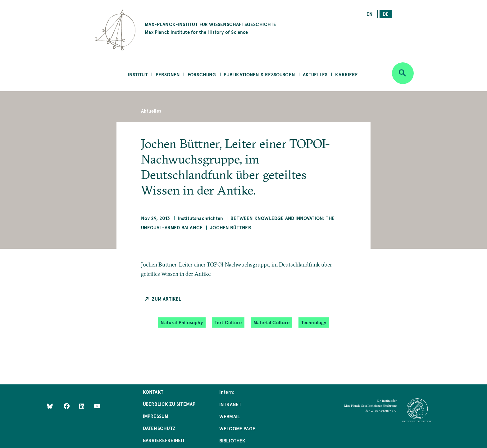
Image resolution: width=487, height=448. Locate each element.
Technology (314, 322)
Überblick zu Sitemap (169, 404)
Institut (138, 74)
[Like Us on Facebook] (67, 406)
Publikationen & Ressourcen (259, 74)
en (370, 14)
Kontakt (153, 392)
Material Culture (271, 322)
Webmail (230, 416)
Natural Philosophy (182, 322)
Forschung (202, 74)
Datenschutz (159, 428)
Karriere (346, 74)
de (386, 14)
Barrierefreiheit (164, 440)
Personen (168, 74)
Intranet (230, 404)
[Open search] (403, 73)
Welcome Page (237, 428)
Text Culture (228, 322)
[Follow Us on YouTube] (97, 406)
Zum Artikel (166, 299)
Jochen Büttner (231, 227)
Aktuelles (315, 74)
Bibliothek (232, 440)
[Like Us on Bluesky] (50, 406)
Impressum (156, 416)
